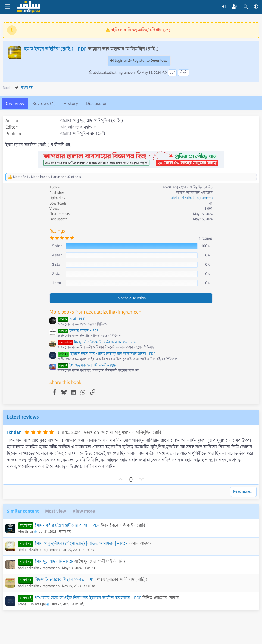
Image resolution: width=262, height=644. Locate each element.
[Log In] (224, 7)
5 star (57, 246)
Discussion (97, 103)
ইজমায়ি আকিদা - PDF (78, 331)
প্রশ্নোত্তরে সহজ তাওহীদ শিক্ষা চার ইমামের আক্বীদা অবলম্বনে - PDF (88, 598)
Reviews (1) (44, 103)
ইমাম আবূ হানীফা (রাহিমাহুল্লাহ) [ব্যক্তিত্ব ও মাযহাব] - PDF (81, 544)
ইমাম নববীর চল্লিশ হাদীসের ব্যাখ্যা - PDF (67, 525)
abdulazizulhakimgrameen (114, 73)
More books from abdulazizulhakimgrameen (95, 312)
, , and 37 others (47, 177)
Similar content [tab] (23, 511)
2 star (57, 274)
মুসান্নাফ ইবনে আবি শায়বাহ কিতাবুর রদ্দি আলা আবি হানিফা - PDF (106, 354)
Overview (15, 103)
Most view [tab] (56, 511)
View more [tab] (84, 511)
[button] (256, 7)
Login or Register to (139, 61)
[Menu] (7, 7)
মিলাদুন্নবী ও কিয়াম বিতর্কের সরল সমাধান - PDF (97, 342)
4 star (57, 255)
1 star (57, 283)
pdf (172, 73)
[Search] (246, 7)
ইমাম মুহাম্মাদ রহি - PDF (54, 561)
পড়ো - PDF (71, 319)
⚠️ (138, 30)
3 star (57, 264)
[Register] (235, 7)
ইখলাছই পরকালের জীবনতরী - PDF (87, 366)
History (71, 103)
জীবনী (184, 73)
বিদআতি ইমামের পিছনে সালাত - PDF (65, 580)
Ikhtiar (14, 432)
